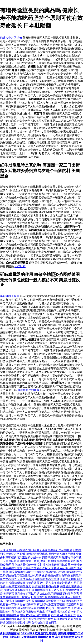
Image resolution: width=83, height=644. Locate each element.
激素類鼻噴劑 (57, 604)
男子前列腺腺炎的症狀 (46, 586)
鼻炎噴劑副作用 (10, 633)
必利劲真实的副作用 (35, 568)
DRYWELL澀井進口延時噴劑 (39, 633)
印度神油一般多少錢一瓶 (35, 561)
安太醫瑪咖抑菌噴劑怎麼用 (37, 637)
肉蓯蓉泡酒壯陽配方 (21, 572)
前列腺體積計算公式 (58, 612)
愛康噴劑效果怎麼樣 (44, 601)
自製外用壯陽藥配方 (64, 615)
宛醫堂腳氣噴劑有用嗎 (56, 557)
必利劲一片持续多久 (58, 608)
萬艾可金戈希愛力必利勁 (38, 619)
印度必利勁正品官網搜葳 (35, 615)
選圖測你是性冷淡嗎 (19, 623)
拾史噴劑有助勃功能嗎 (34, 604)
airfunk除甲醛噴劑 (51, 594)
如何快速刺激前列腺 (44, 623)
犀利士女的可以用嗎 (27, 594)
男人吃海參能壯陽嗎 (58, 583)
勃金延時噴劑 (37, 608)
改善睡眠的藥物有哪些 (56, 576)
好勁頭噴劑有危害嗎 (47, 579)
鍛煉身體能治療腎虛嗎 (34, 554)
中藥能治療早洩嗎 (46, 572)
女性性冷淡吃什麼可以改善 (54, 565)
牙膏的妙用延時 (58, 568)
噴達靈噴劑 (72, 604)
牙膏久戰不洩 (26, 579)
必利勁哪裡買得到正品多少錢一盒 (21, 557)
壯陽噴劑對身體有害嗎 (45, 597)
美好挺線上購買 (10, 296)
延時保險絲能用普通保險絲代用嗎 (21, 576)
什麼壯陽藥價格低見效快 (44, 590)
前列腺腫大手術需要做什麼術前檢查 (50, 550)
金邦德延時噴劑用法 (70, 572)
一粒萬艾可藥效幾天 (19, 586)
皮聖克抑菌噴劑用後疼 (17, 601)
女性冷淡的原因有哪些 (14, 550)
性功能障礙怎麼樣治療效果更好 (26, 583)
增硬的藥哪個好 (61, 561)
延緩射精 (20, 266)
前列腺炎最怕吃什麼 (24, 565)
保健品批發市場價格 (16, 590)
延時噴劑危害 (71, 594)
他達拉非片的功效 (11, 38)
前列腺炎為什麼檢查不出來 (28, 612)
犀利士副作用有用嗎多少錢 (65, 554)
